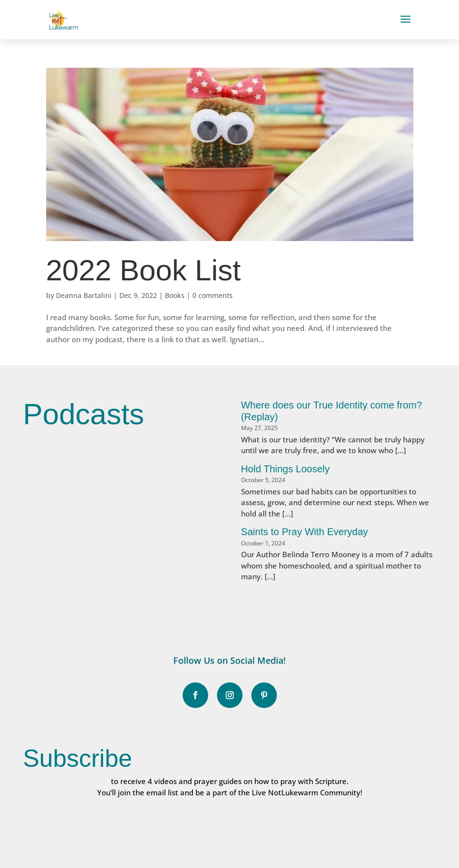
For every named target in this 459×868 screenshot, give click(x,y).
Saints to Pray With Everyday (305, 532)
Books (175, 295)
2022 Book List (144, 270)
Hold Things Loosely (285, 469)
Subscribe (78, 759)
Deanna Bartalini (84, 295)
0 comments (213, 295)
